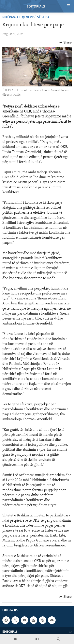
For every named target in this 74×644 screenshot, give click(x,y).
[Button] (65, 43)
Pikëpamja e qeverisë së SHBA (26, 17)
